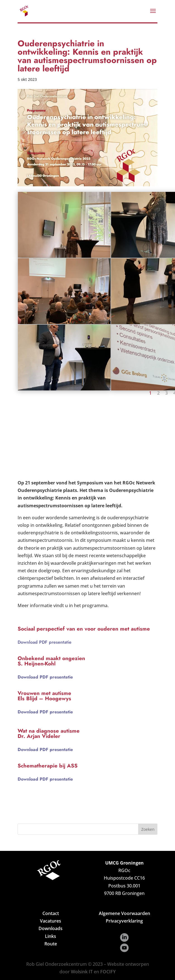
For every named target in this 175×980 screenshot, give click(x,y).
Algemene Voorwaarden (124, 913)
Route (51, 944)
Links (51, 936)
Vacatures (51, 921)
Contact (51, 913)
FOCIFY (108, 972)
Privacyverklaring (124, 921)
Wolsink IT (82, 972)
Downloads (51, 928)
